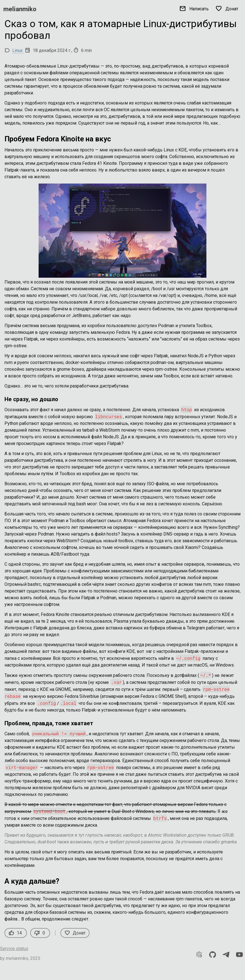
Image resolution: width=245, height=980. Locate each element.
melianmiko (20, 9)
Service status (14, 949)
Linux (18, 50)
